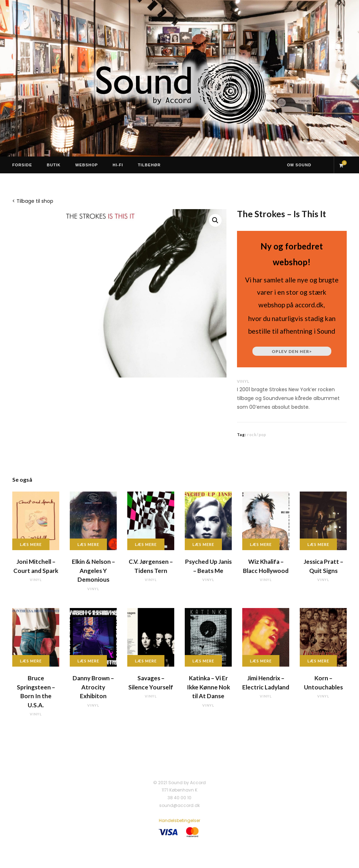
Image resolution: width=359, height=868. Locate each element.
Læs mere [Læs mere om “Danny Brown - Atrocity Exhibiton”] (88, 661)
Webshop (87, 165)
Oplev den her (292, 351)
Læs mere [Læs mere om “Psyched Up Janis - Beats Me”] (203, 544)
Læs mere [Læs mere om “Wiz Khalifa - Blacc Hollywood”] (261, 544)
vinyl (243, 381)
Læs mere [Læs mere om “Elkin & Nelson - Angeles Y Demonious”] (88, 544)
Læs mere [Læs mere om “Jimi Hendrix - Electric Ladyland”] (261, 661)
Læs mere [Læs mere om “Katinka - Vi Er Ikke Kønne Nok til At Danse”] (203, 661)
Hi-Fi (118, 165)
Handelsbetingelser (179, 820)
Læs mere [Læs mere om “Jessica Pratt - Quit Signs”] (318, 544)
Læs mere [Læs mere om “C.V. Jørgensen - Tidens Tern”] (146, 544)
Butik (54, 165)
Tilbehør (149, 165)
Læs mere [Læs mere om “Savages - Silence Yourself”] (146, 661)
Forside (22, 165)
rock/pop (257, 435)
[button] (215, 220)
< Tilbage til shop (33, 201)
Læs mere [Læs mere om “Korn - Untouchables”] (318, 661)
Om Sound (299, 165)
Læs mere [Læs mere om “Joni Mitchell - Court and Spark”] (31, 544)
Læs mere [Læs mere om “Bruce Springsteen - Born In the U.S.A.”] (31, 661)
